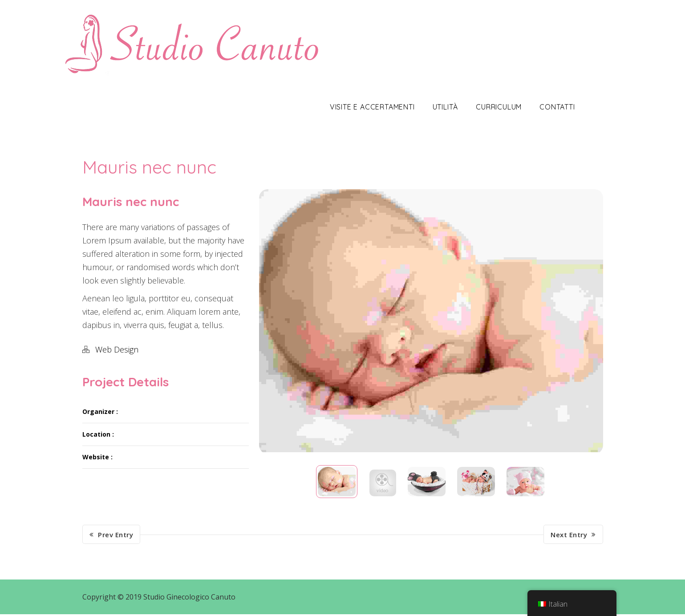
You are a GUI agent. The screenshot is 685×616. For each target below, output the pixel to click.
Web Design (117, 349)
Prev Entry (111, 536)
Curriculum (518, 107)
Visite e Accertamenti (391, 107)
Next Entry (573, 536)
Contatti (576, 107)
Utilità (464, 107)
